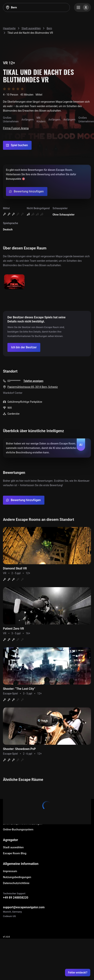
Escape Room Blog (15, 853)
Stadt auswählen (13, 847)
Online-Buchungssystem (18, 829)
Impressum (10, 871)
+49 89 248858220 (16, 898)
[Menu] (82, 7)
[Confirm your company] (24, 347)
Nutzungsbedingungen (17, 877)
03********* (14, 381)
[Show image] (14, 282)
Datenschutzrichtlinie (16, 883)
